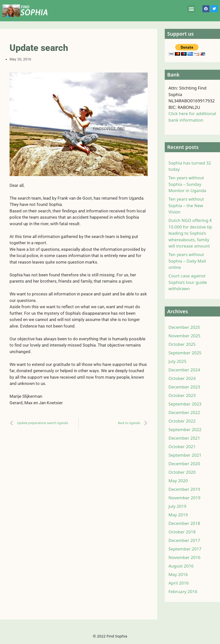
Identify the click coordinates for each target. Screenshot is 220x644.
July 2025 (178, 361)
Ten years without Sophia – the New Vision (186, 205)
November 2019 (184, 498)
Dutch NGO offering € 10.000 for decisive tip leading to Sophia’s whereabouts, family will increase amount (190, 233)
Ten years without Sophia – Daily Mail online (187, 261)
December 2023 (184, 387)
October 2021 (182, 447)
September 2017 (185, 549)
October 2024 (182, 378)
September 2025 (185, 353)
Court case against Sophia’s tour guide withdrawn (188, 282)
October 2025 (182, 344)
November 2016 (184, 557)
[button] (191, 9)
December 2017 (184, 540)
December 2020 (184, 464)
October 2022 (182, 421)
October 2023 (182, 395)
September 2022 (185, 429)
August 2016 (181, 566)
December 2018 (184, 523)
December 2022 (184, 412)
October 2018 (182, 532)
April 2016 (179, 583)
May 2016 (178, 574)
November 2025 (184, 336)
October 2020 (182, 472)
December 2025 (184, 327)
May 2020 (178, 481)
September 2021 (185, 455)
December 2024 (184, 370)
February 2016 (183, 591)
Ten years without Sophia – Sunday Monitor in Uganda (187, 184)
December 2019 (184, 489)
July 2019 (178, 506)
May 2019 (178, 515)
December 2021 (184, 438)
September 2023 (185, 404)
